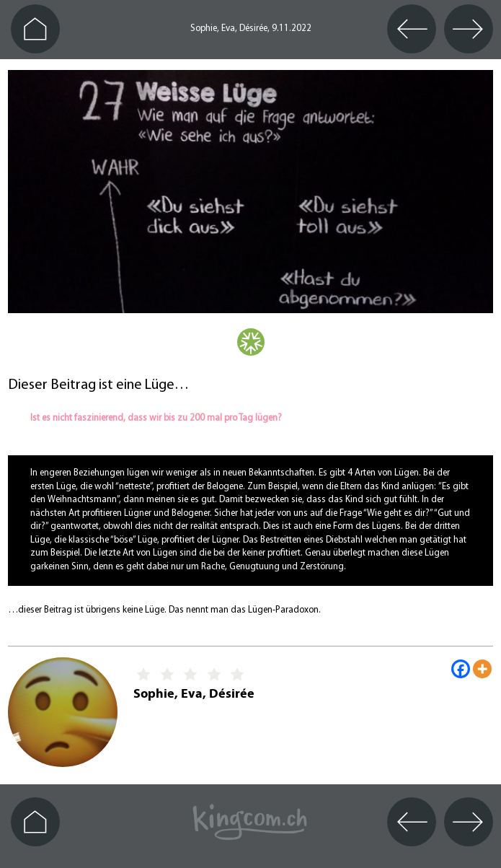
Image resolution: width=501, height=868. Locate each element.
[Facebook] (461, 669)
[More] (482, 669)
